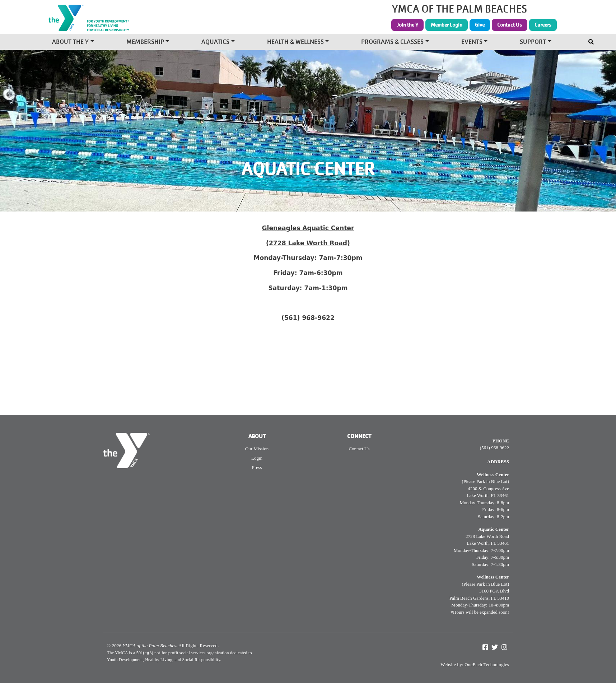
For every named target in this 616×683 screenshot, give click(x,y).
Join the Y (407, 25)
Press (257, 467)
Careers (543, 25)
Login (257, 458)
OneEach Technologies (487, 665)
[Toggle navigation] (592, 40)
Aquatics (215, 43)
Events (472, 43)
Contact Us (510, 25)
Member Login (447, 25)
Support (533, 43)
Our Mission (257, 449)
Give (480, 25)
